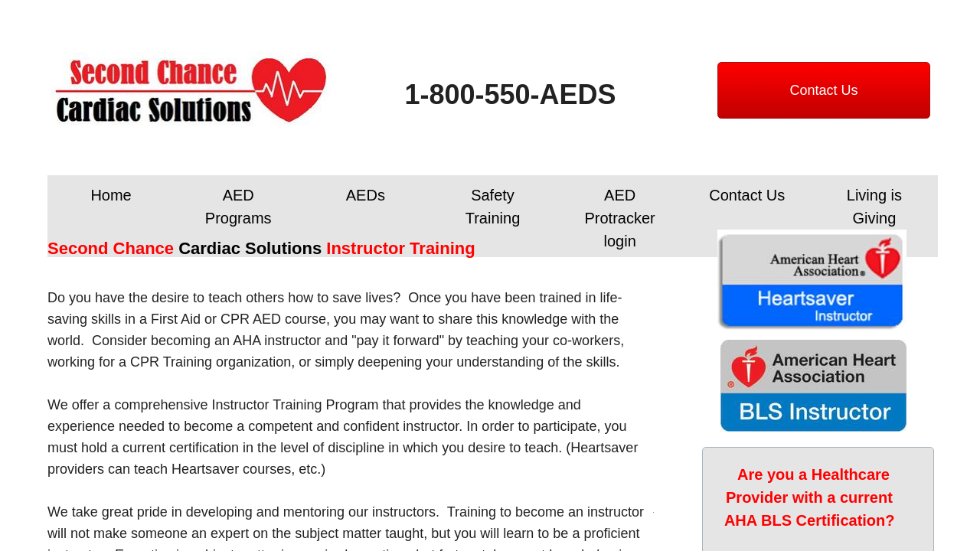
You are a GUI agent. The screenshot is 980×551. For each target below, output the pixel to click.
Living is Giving (874, 207)
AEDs (366, 195)
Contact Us (747, 195)
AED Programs (238, 207)
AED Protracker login (620, 218)
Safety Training (493, 207)
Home (111, 195)
